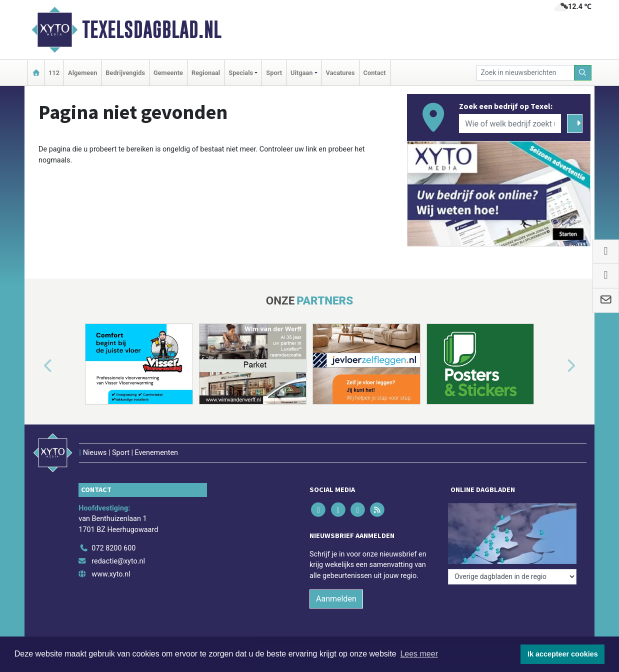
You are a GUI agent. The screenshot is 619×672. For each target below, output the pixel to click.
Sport (274, 73)
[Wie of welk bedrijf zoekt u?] (510, 123)
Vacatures (340, 73)
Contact (375, 73)
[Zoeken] (583, 73)
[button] (36, 366)
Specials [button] (241, 73)
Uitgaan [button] (301, 73)
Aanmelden (336, 599)
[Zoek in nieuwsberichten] (525, 73)
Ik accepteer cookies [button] (563, 654)
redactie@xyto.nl (118, 561)
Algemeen (82, 73)
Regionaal (206, 73)
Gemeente (168, 73)
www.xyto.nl (111, 574)
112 (54, 73)
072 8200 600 (113, 548)
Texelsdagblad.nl (152, 29)
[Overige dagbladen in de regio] (512, 577)
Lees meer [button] (419, 654)
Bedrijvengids (125, 73)
